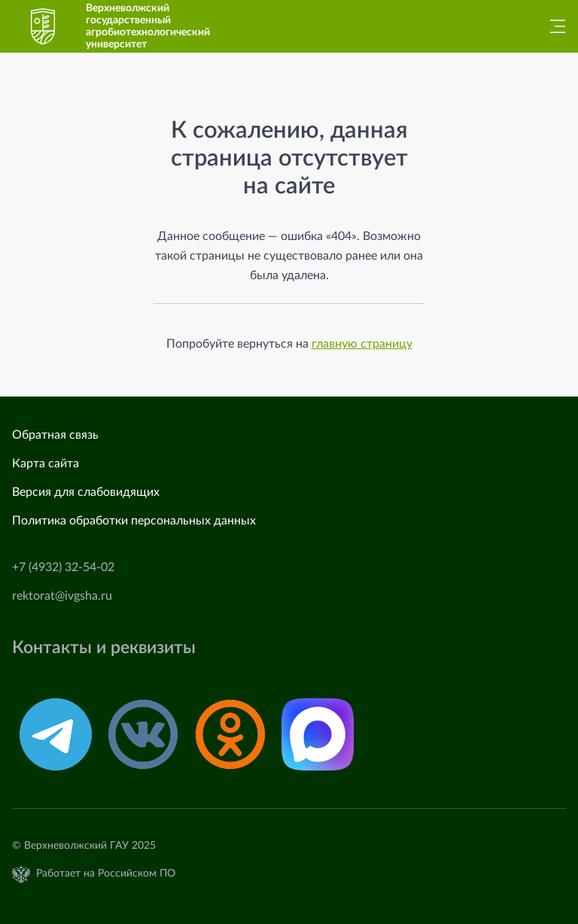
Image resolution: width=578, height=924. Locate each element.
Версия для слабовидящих (86, 492)
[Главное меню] (553, 26)
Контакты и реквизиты (104, 648)
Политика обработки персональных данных (134, 521)
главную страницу (362, 344)
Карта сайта (46, 464)
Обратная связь (55, 435)
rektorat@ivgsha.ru (62, 596)
